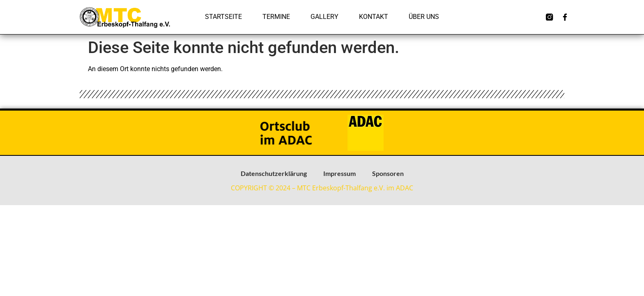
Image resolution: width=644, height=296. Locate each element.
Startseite (223, 17)
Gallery (324, 17)
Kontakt (374, 17)
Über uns (424, 17)
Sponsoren (388, 173)
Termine (276, 17)
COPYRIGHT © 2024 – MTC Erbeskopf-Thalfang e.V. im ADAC (322, 188)
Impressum (339, 173)
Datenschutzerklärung (274, 173)
